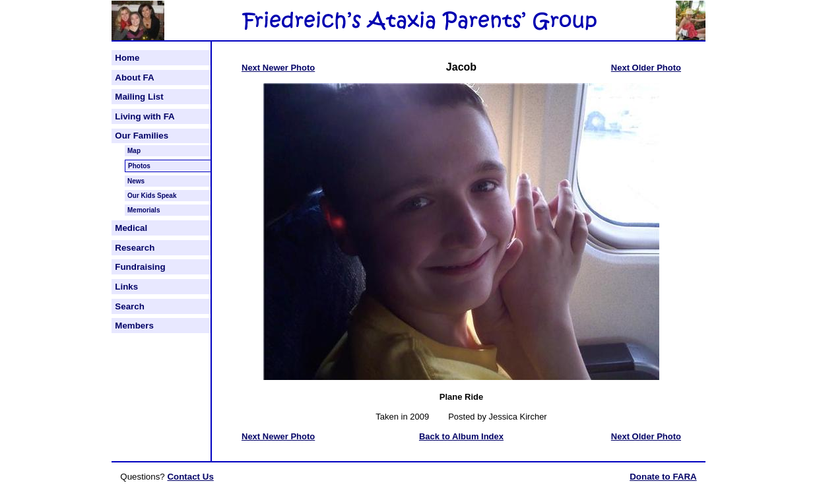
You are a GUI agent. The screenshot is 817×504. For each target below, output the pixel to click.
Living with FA (145, 116)
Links (126, 287)
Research (135, 248)
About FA (134, 78)
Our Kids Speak (152, 196)
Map (134, 151)
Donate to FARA (663, 477)
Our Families (142, 136)
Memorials (144, 210)
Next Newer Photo (278, 68)
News (136, 181)
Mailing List (139, 97)
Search (129, 306)
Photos (139, 166)
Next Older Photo (646, 68)
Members (134, 326)
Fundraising (140, 267)
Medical (131, 228)
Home (127, 58)
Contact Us (190, 477)
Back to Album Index (461, 436)
